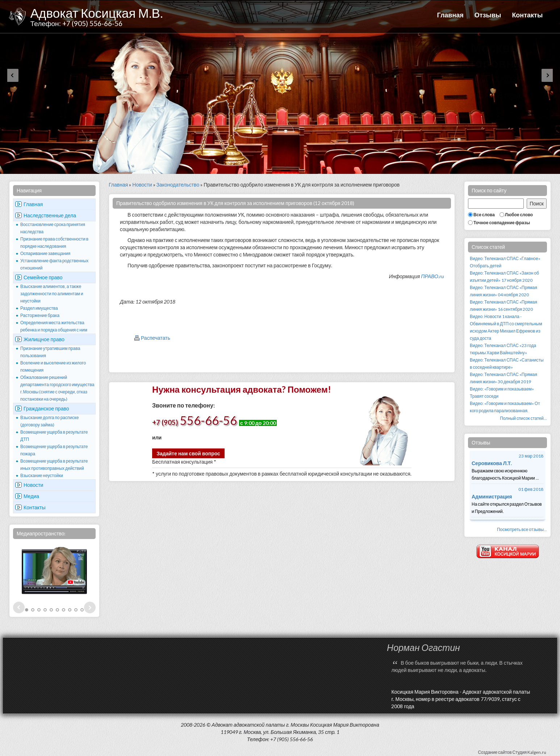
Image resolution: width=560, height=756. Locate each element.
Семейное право (43, 277)
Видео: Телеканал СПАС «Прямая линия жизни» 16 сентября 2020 (503, 306)
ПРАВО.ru (432, 276)
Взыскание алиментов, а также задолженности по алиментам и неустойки (52, 294)
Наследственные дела (50, 215)
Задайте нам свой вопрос (188, 453)
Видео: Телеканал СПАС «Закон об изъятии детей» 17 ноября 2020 (504, 277)
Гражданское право (46, 408)
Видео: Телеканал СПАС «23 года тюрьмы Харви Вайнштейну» (503, 349)
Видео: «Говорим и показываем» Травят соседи (502, 392)
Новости (33, 485)
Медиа (31, 496)
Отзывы (488, 15)
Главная (450, 15)
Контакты (527, 15)
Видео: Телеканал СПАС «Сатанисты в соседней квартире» (507, 364)
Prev (19, 607)
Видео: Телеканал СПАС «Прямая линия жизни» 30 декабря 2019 (503, 378)
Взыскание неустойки (42, 475)
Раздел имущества (39, 308)
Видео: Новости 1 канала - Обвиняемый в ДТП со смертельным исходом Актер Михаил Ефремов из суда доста (506, 327)
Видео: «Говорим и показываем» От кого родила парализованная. (505, 407)
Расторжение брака (40, 315)
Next (90, 607)
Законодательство (178, 185)
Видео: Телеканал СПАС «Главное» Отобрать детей (505, 262)
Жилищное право (44, 339)
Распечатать (156, 338)
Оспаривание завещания (45, 253)
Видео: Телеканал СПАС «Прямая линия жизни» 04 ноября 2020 (503, 291)
